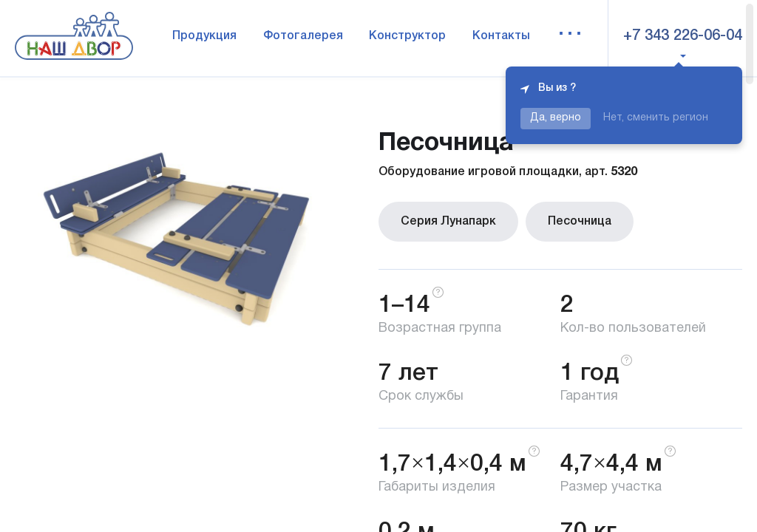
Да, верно (556, 118)
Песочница (580, 222)
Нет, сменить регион (656, 118)
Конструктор (407, 36)
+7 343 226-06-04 (683, 36)
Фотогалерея (303, 36)
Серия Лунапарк (448, 222)
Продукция (204, 36)
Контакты (501, 36)
